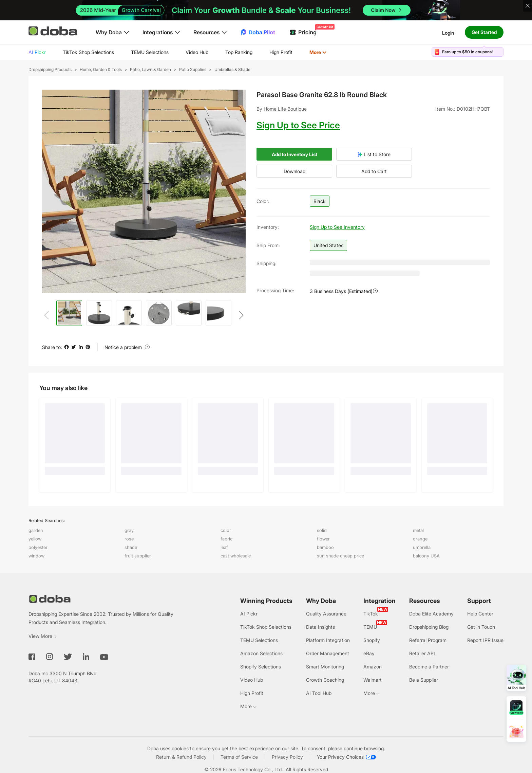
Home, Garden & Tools (101, 69)
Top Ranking (239, 52)
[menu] (186, 52)
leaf (224, 547)
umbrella (422, 547)
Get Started (484, 32)
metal (418, 530)
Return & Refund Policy (181, 757)
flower (323, 539)
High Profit (281, 52)
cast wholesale (236, 556)
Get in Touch (481, 627)
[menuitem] (37, 52)
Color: (263, 201)
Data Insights (320, 627)
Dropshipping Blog (429, 627)
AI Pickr (37, 52)
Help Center (480, 614)
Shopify (372, 640)
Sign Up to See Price (298, 125)
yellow (35, 539)
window (36, 556)
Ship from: (268, 245)
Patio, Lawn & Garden (150, 69)
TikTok (371, 614)
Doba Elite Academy (431, 614)
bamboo (325, 547)
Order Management (328, 653)
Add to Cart (374, 171)
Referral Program (428, 640)
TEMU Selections (150, 52)
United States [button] (328, 245)
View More (43, 636)
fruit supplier (138, 556)
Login (448, 32)
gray (129, 530)
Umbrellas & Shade (232, 69)
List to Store (374, 154)
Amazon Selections (261, 653)
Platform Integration (328, 640)
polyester (38, 547)
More (318, 52)
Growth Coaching (325, 680)
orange (420, 539)
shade (131, 547)
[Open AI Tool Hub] (516, 678)
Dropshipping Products (50, 69)
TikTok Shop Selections (88, 52)
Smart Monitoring (325, 667)
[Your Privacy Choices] (346, 757)
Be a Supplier (424, 680)
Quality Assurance (326, 614)
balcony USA (426, 556)
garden (36, 530)
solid (322, 530)
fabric (226, 539)
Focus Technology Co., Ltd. (253, 769)
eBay (369, 653)
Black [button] (320, 201)
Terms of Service (239, 757)
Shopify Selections (261, 667)
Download (294, 171)
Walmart (373, 680)
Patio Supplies (193, 69)
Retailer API (422, 653)
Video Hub (197, 52)
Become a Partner (429, 667)
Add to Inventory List (294, 154)
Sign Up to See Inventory (337, 227)
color (226, 530)
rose (129, 539)
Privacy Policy (287, 757)
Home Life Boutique (285, 109)
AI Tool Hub (319, 693)
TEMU (370, 627)
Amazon (373, 667)
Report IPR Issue (485, 640)
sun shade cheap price (340, 556)
